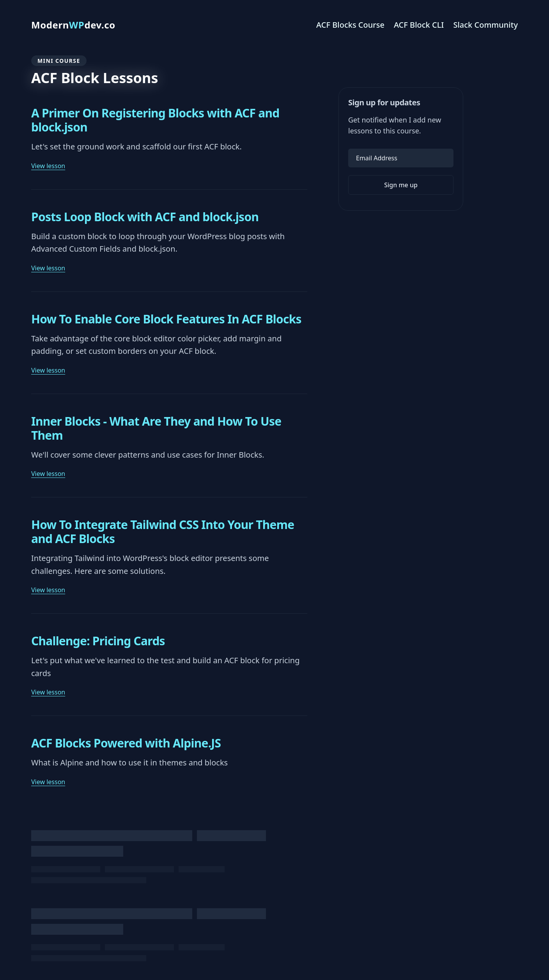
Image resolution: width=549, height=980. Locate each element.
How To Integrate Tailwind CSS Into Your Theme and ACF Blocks (163, 532)
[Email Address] (401, 158)
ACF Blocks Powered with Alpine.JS (126, 743)
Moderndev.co (73, 25)
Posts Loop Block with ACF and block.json (145, 217)
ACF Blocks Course (350, 25)
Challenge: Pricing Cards (98, 641)
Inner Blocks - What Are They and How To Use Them (156, 428)
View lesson (48, 166)
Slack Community (485, 25)
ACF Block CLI (419, 25)
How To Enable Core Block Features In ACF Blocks (166, 319)
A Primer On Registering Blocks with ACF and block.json (155, 120)
